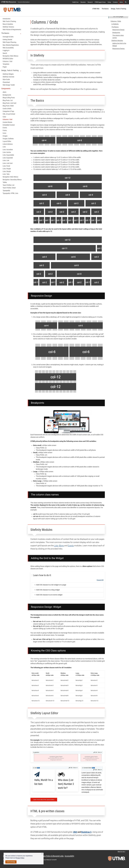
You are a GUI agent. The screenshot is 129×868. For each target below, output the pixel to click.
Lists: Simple (7, 171)
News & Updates (8, 24)
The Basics (105, 9)
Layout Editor (7, 141)
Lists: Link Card (8, 163)
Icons (4, 133)
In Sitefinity (115, 24)
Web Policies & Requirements (12, 30)
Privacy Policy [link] (20, 858)
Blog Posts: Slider (8, 106)
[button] (42, 854)
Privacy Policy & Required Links (52, 856)
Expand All (100, 580)
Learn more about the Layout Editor (44, 800)
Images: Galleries (8, 139)
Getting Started (7, 40)
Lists (4, 147)
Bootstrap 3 (86, 832)
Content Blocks (7, 122)
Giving (109, 2)
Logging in (6, 50)
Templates (6, 64)
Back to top (122, 852)
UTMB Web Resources (9, 2)
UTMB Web (96, 9)
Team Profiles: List (9, 185)
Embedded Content (9, 125)
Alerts (121, 2)
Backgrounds (7, 95)
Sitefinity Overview (8, 77)
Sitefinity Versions (8, 27)
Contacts (115, 2)
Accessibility (69, 856)
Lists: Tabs (6, 174)
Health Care (75, 2)
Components (11, 89)
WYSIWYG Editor (8, 59)
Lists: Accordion (8, 150)
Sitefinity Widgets (8, 74)
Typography (6, 191)
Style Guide (6, 79)
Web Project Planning (9, 42)
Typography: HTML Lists (10, 193)
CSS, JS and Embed (9, 114)
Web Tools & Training (9, 21)
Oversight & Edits (8, 37)
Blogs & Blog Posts (9, 98)
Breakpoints (116, 33)
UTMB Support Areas (100, 2)
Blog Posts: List (8, 100)
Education (83, 2)
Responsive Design (118, 30)
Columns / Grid (7, 61)
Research (90, 2)
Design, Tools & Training (118, 9)
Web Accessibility (8, 48)
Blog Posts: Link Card (9, 103)
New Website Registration (11, 45)
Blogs (61, 546)
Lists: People (7, 169)
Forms (5, 130)
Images (5, 136)
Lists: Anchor (7, 152)
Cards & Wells (7, 109)
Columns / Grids (116, 21)
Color (4, 117)
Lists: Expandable (8, 155)
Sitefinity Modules (117, 41)
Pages (5, 67)
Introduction (7, 19)
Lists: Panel (6, 166)
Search (5, 53)
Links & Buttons (8, 144)
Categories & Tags (8, 111)
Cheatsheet (6, 82)
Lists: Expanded (8, 158)
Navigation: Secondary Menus (12, 180)
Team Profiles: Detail (9, 188)
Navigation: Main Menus (10, 56)
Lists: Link (6, 160)
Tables (5, 182)
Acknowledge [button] (11, 862)
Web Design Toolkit (9, 85)
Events (5, 128)
